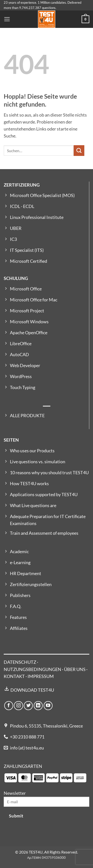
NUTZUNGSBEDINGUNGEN (32, 669)
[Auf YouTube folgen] (48, 706)
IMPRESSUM (41, 676)
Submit (16, 816)
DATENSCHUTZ (20, 662)
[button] (7, 19)
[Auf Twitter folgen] (28, 706)
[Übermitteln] (79, 151)
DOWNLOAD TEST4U (32, 690)
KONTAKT (14, 676)
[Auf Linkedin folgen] (38, 706)
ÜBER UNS (75, 669)
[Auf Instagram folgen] (18, 706)
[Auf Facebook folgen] (9, 706)
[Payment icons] (45, 777)
